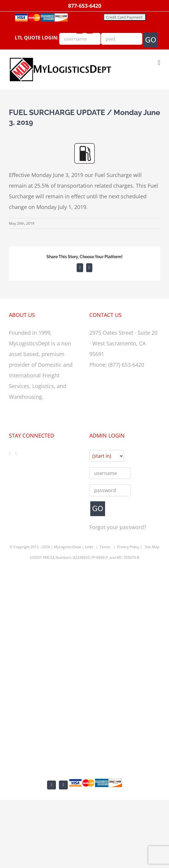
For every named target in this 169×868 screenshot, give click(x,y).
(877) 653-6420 (126, 365)
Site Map (152, 547)
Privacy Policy (128, 547)
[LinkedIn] (16, 454)
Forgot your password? (118, 527)
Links (89, 547)
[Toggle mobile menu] (159, 63)
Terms (105, 547)
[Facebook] (10, 454)
